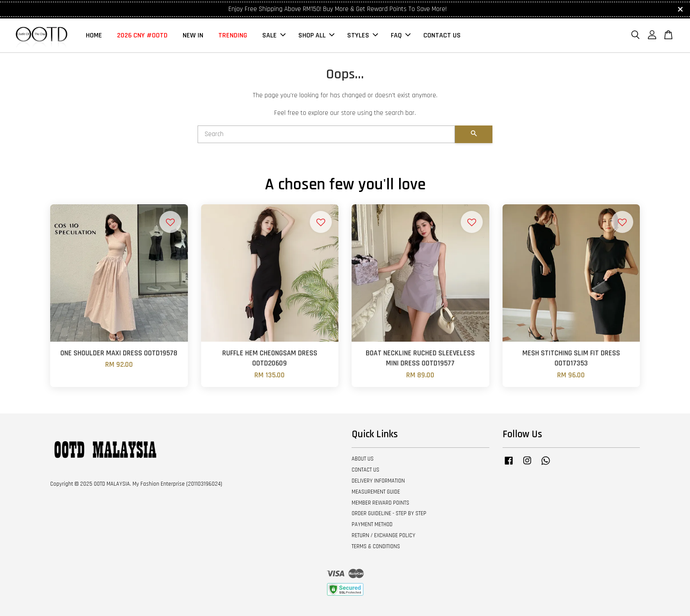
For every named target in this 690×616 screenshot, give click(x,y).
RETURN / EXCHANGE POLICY (384, 535)
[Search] (326, 134)
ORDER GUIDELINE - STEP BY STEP (389, 513)
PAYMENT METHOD (372, 524)
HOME (94, 35)
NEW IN (193, 35)
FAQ (401, 35)
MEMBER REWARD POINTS (380, 503)
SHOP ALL (316, 35)
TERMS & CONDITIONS (376, 546)
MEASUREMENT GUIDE (376, 492)
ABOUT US (363, 459)
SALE (274, 35)
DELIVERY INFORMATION (378, 481)
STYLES (363, 35)
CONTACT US (442, 35)
